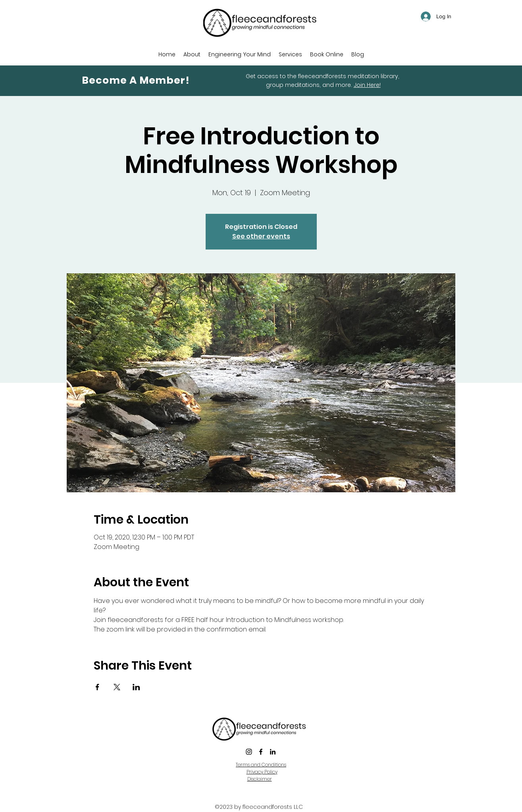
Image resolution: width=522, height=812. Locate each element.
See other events (261, 236)
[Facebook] (261, 752)
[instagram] (249, 752)
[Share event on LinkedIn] (136, 687)
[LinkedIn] (273, 752)
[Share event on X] (117, 687)
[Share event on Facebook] (97, 687)
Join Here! (367, 85)
